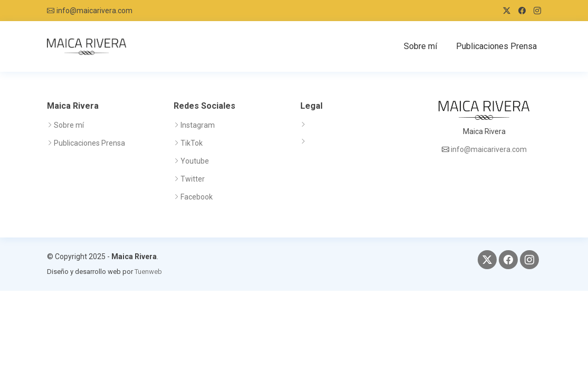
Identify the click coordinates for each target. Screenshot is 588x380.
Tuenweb (148, 272)
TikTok (192, 143)
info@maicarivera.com (94, 11)
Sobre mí (420, 46)
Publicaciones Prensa (496, 46)
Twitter (193, 179)
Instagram (198, 125)
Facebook (197, 197)
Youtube (195, 161)
